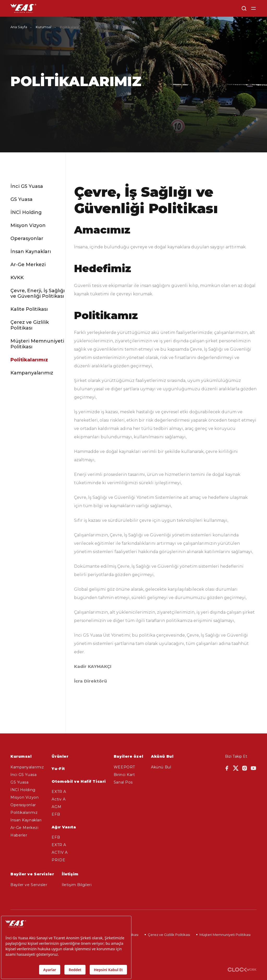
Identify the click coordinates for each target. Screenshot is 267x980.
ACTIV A (60, 852)
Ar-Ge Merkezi (28, 265)
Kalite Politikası (29, 309)
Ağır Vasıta (64, 827)
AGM (56, 807)
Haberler (19, 835)
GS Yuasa (22, 199)
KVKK (17, 278)
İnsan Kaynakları (31, 252)
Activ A (59, 799)
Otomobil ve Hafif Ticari (79, 781)
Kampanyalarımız (32, 373)
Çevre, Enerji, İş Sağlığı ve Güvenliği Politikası (38, 294)
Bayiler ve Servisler (29, 885)
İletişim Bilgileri (77, 885)
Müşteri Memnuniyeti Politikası (37, 344)
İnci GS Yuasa (27, 186)
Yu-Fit (58, 769)
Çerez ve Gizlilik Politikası (30, 325)
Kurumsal (44, 27)
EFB (56, 814)
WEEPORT (124, 767)
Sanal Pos (123, 782)
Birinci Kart (124, 775)
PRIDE (58, 860)
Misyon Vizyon (28, 226)
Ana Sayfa (19, 27)
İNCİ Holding (26, 213)
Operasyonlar (27, 239)
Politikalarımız (29, 360)
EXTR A (59, 792)
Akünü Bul (161, 767)
